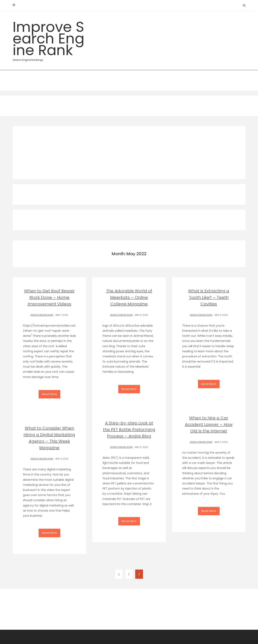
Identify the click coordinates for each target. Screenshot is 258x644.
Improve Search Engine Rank (49, 39)
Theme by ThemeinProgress (139, 636)
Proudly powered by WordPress (183, 636)
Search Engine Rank (42, 315)
